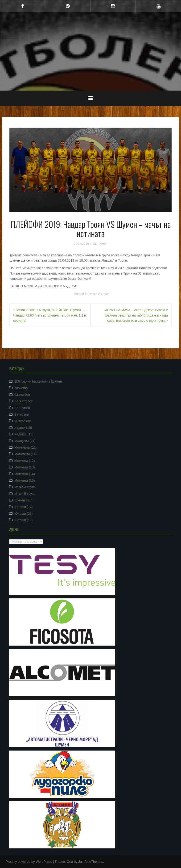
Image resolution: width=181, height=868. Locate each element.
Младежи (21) (25, 441)
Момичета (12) (26, 447)
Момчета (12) (25, 461)
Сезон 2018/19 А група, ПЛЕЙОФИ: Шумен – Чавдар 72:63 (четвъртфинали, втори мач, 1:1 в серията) (50, 315)
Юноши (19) (24, 520)
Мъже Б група (25, 494)
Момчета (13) (25, 467)
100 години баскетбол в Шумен (38, 381)
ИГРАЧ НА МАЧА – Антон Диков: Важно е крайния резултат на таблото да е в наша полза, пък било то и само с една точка (136, 315)
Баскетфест (23, 401)
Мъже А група (99, 294)
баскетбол (22, 395)
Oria (70, 862)
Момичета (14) (26, 454)
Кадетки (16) (24, 434)
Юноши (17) (24, 507)
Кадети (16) (23, 428)
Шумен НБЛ (23, 500)
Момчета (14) (25, 474)
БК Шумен (100, 244)
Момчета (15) (25, 480)
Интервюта (23, 421)
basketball (22, 388)
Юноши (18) (24, 513)
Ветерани (22, 414)
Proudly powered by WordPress (29, 862)
